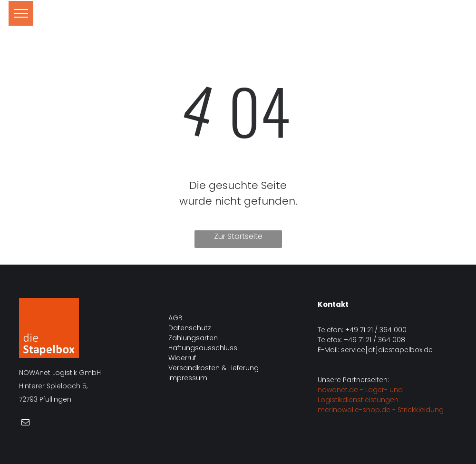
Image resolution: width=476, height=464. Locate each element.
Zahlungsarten (193, 338)
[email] (25, 423)
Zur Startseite (238, 236)
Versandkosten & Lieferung (214, 368)
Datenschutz (190, 328)
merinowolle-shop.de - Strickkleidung (381, 410)
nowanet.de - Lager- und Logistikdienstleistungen (360, 395)
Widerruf (182, 358)
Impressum (188, 378)
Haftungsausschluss (203, 348)
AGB (175, 318)
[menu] (21, 13)
